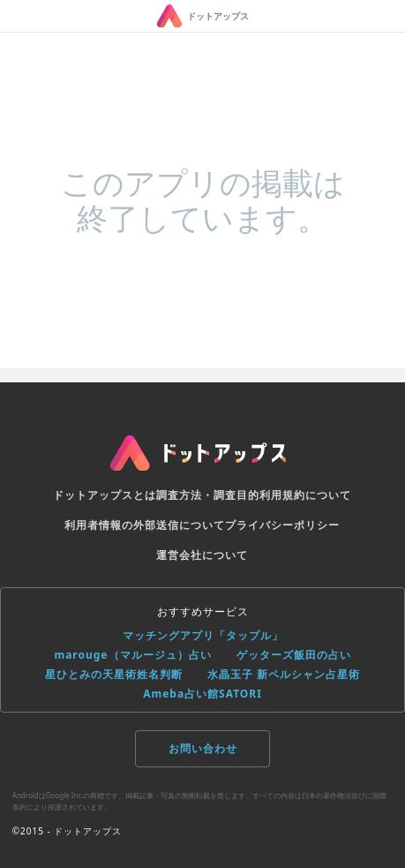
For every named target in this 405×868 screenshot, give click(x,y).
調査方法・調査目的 (208, 495)
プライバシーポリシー (282, 525)
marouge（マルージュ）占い (132, 655)
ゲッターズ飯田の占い (294, 655)
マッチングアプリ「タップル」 (203, 635)
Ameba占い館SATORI (202, 694)
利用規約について (305, 495)
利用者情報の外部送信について (145, 525)
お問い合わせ (203, 748)
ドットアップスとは (105, 495)
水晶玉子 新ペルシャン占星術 (284, 674)
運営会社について (202, 555)
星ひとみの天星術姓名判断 (114, 674)
